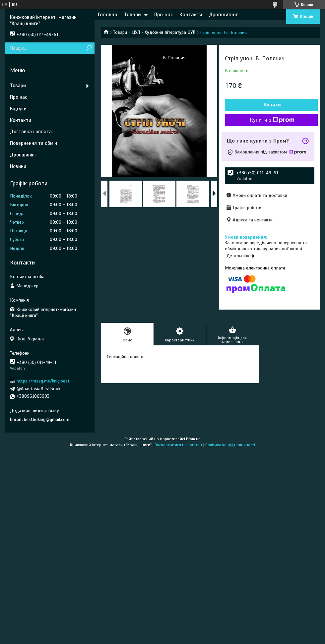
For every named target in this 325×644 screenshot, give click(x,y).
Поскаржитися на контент (178, 445)
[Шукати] (89, 48)
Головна (108, 15)
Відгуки (18, 109)
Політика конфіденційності (230, 445)
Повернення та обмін (33, 143)
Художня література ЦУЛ (170, 32)
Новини (18, 166)
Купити (272, 105)
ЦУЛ (136, 32)
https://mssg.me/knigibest (43, 381)
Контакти (191, 15)
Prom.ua (193, 439)
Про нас (163, 15)
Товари (132, 15)
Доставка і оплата (31, 132)
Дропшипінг (223, 15)
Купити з (272, 120)
